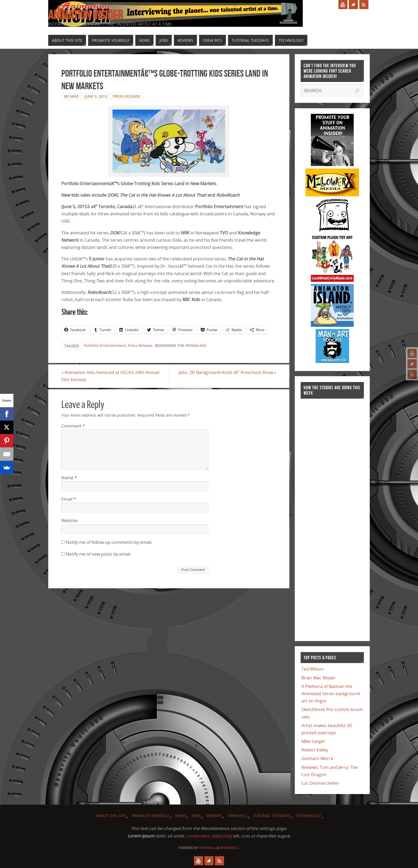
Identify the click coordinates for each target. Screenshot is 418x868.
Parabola (208, 848)
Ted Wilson (313, 669)
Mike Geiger (313, 741)
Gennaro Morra (317, 758)
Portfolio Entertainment (105, 345)
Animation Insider (85, 15)
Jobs (196, 816)
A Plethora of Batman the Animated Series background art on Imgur (331, 694)
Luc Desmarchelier (320, 783)
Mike (74, 96)
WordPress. (230, 848)
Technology (309, 816)
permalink (196, 345)
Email (69, 499)
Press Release (126, 96)
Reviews (214, 816)
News (181, 816)
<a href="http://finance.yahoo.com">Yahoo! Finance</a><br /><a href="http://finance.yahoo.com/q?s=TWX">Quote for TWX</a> (322, 517)
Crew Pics (237, 816)
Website (70, 521)
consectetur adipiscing (209, 836)
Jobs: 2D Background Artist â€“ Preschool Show (227, 372)
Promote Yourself (151, 816)
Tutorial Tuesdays (272, 816)
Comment (73, 426)
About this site (111, 816)
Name (69, 478)
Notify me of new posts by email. (99, 554)
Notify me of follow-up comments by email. (109, 542)
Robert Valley (315, 750)
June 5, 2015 (96, 96)
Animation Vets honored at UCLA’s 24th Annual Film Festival (110, 376)
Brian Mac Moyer (318, 678)
